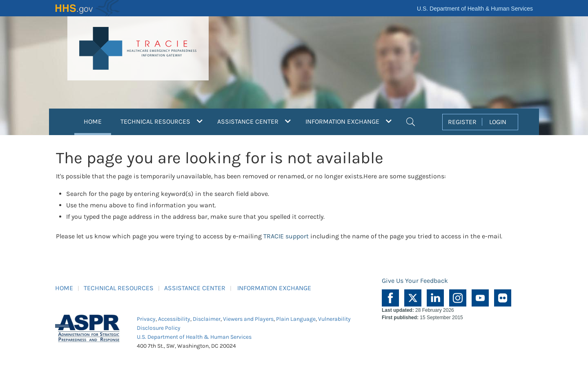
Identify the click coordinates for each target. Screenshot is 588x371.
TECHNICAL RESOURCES (119, 288)
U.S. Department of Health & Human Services (475, 9)
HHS (88, 8)
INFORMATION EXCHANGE (274, 288)
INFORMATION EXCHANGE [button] (349, 121)
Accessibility (174, 319)
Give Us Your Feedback (415, 281)
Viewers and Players (248, 319)
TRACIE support (286, 236)
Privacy (146, 319)
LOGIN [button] (498, 122)
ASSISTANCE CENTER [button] (254, 121)
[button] (411, 121)
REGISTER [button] (462, 122)
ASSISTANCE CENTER (195, 288)
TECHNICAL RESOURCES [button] (161, 121)
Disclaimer (207, 319)
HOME (97, 120)
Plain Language (296, 319)
